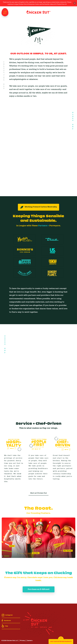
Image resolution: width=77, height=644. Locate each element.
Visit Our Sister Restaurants (61, 642)
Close (75, 3)
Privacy (23, 641)
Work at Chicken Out (38, 493)
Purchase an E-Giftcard (39, 589)
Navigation (5, 12)
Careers (30, 641)
